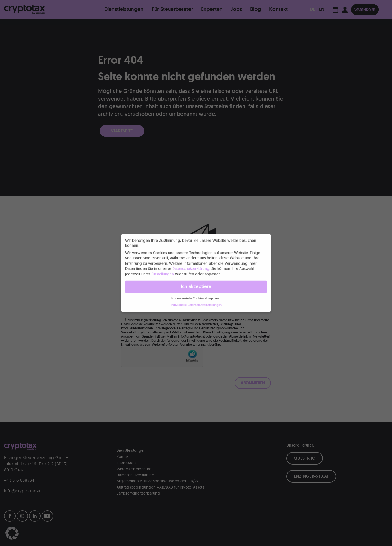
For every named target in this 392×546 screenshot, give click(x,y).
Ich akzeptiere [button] (196, 285)
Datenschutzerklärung (191, 268)
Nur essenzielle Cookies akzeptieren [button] (196, 297)
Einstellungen (163, 273)
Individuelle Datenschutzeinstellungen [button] (196, 304)
